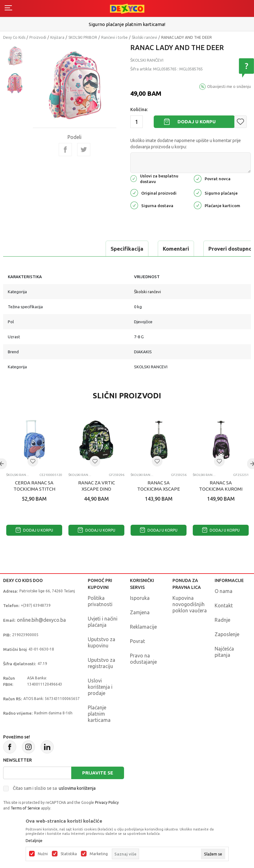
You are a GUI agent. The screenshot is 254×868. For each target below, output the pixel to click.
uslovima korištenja (77, 788)
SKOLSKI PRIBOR (83, 37)
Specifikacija (29, 249)
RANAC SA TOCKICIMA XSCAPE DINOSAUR (159, 489)
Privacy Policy (107, 802)
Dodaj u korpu (197, 122)
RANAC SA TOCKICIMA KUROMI (221, 486)
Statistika (69, 854)
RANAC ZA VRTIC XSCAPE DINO (97, 486)
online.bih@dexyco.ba (41, 620)
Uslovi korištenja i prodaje (100, 687)
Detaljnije (34, 841)
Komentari (78, 249)
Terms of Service (25, 808)
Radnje (222, 620)
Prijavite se (98, 773)
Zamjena (140, 612)
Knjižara (57, 37)
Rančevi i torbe (115, 37)
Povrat (137, 641)
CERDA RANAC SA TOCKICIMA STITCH (34, 486)
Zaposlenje (227, 634)
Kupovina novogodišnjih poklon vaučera (190, 604)
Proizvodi (38, 37)
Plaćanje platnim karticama (99, 714)
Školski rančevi (144, 37)
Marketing (99, 854)
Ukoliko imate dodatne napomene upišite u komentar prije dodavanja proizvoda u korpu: (186, 144)
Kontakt (224, 605)
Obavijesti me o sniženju (229, 86)
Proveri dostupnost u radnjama (150, 249)
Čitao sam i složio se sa (54, 788)
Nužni (43, 854)
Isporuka (140, 598)
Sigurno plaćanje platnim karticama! (127, 24)
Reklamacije (143, 627)
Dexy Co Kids (14, 37)
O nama (224, 591)
